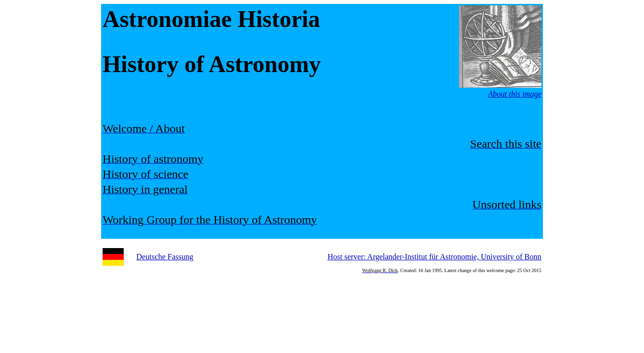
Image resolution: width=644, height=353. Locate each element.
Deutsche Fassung (165, 257)
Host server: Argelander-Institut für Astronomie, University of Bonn (434, 257)
